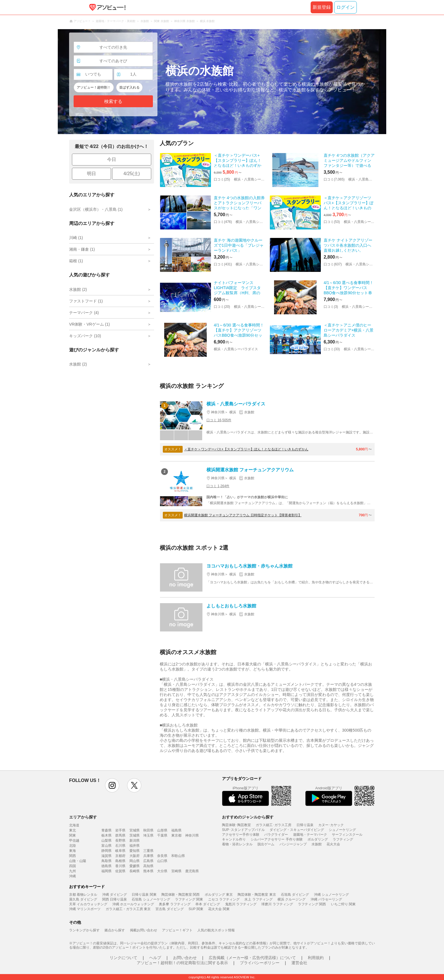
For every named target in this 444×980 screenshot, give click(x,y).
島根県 (120, 861)
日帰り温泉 (305, 825)
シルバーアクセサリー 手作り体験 (277, 839)
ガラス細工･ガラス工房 (274, 825)
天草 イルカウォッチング (88, 904)
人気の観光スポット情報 (216, 930)
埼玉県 (148, 835)
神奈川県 (192, 835)
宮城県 (135, 830)
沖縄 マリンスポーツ (85, 909)
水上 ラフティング (258, 899)
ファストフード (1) (86, 301)
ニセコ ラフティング (224, 899)
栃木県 (106, 835)
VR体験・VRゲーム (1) (89, 324)
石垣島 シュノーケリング (151, 899)
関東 (72, 835)
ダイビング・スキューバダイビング (297, 830)
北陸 (72, 846)
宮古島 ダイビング (169, 909)
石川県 (120, 846)
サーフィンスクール (347, 835)
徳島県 (106, 866)
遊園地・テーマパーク (310, 835)
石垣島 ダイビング (295, 895)
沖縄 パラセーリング (326, 899)
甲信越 (74, 841)
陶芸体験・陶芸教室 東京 (257, 895)
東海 (72, 851)
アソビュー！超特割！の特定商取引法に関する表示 (182, 963)
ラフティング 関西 (312, 904)
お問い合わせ (185, 958)
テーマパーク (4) (84, 313)
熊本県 (148, 871)
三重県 (148, 851)
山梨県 (106, 841)
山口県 (162, 861)
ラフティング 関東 (189, 899)
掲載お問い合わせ (144, 930)
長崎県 (135, 871)
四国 (72, 866)
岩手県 (120, 830)
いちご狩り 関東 (343, 904)
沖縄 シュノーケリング (331, 895)
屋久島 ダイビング (83, 899)
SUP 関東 (196, 909)
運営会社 (299, 963)
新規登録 (322, 7)
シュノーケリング (342, 830)
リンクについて (123, 958)
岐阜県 (120, 851)
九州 (72, 871)
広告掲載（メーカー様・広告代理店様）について (252, 958)
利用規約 (316, 958)
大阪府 (135, 856)
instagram (112, 785)
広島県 (148, 861)
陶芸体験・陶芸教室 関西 (181, 895)
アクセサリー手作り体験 (241, 835)
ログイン (345, 7)
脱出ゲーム (266, 844)
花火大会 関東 (219, 909)
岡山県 (135, 861)
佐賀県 (120, 871)
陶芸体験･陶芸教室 (236, 825)
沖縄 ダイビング (115, 895)
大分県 (162, 871)
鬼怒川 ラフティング (241, 904)
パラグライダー (276, 835)
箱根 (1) (76, 261)
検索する (113, 101)
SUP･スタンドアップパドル (243, 830)
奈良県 (162, 856)
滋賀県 (106, 856)
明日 (91, 174)
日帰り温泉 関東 (144, 895)
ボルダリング (318, 839)
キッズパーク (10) (85, 336)
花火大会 (333, 844)
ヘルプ (155, 958)
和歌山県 (178, 856)
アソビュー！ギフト (177, 930)
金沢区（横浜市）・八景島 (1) (96, 209)
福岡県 (106, 871)
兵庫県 (148, 856)
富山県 (106, 846)
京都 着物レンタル (83, 895)
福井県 (135, 846)
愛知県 (135, 851)
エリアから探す (83, 817)
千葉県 (162, 835)
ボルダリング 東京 (219, 895)
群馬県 (120, 835)
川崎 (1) (76, 238)
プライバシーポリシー (260, 963)
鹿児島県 (192, 871)
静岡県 (106, 851)
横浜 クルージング (292, 899)
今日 (112, 159)
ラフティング (343, 839)
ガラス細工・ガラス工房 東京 (128, 909)
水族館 (317, 844)
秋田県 (148, 830)
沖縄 (72, 876)
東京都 (176, 835)
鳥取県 (106, 861)
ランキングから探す (84, 930)
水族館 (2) (78, 289)
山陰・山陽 (78, 861)
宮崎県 (176, 871)
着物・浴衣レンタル (237, 844)
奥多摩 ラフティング (175, 904)
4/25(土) (132, 174)
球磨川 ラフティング (277, 904)
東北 (72, 830)
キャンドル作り (234, 839)
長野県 (120, 841)
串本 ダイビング (208, 904)
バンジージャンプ (293, 844)
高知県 (148, 866)
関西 (72, 856)
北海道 (74, 825)
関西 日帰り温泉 (115, 899)
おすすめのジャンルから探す (248, 817)
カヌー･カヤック (331, 825)
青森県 (106, 830)
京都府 (120, 856)
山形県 (162, 830)
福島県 (176, 830)
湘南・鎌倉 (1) (82, 249)
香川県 (120, 866)
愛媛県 (135, 866)
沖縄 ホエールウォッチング (133, 904)
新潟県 (135, 841)
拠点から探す (115, 930)
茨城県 (135, 835)
